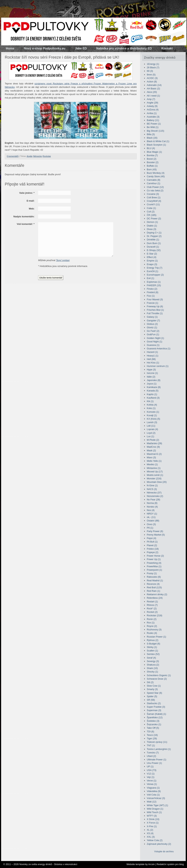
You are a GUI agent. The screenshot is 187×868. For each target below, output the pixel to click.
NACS (152, 489)
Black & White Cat (158, 141)
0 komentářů (13, 156)
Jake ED (81, 48)
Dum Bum (154, 243)
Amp (151, 99)
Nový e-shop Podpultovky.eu (45, 48)
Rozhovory (154, 630)
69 (150, 71)
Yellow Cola (155, 840)
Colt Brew (154, 197)
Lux (151, 436)
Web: (32, 209)
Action (152, 82)
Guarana (153, 345)
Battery (153, 120)
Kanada (153, 391)
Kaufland (153, 398)
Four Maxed (155, 299)
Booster (153, 162)
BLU (151, 148)
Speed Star (154, 693)
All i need (153, 96)
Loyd (151, 433)
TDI (151, 732)
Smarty (152, 689)
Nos (151, 510)
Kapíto (152, 394)
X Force (153, 823)
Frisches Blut (155, 310)
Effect (152, 257)
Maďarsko (154, 443)
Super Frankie (156, 707)
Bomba (152, 155)
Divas (152, 229)
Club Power (155, 187)
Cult (151, 212)
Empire (152, 261)
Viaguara (153, 788)
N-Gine (152, 485)
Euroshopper (155, 275)
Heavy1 (153, 356)
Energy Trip (155, 268)
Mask (151, 450)
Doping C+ (154, 233)
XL (150, 830)
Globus (152, 324)
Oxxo (151, 524)
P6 (150, 528)
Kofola (152, 405)
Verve (152, 781)
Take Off (153, 728)
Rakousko (154, 577)
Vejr (151, 777)
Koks (151, 408)
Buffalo (152, 166)
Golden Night (155, 338)
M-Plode (153, 440)
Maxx (151, 457)
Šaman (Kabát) (157, 714)
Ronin (152, 619)
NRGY (152, 514)
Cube (151, 208)
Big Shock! (156, 131)
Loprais (152, 429)
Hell (151, 359)
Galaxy (152, 317)
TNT (151, 745)
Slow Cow (154, 686)
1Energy (153, 64)
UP (150, 766)
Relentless (155, 598)
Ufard (152, 756)
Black (152, 138)
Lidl (151, 426)
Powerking (154, 563)
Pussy (152, 573)
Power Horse (155, 556)
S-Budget (154, 644)
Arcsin (151, 864)
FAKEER (154, 285)
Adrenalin (154, 85)
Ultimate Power (157, 760)
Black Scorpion (157, 145)
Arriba (152, 113)
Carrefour (154, 183)
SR (151, 700)
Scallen (152, 651)
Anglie (29, 156)
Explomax (154, 282)
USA (152, 770)
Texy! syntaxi (63, 260)
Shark (152, 668)
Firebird (153, 292)
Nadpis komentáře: (24, 216)
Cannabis (154, 180)
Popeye (153, 552)
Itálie (151, 377)
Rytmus (153, 640)
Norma (152, 503)
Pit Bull (152, 542)
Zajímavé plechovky (159, 844)
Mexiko (152, 464)
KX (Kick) (154, 419)
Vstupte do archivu (164, 851)
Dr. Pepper (154, 236)
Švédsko (153, 721)
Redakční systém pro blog (170, 864)
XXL (151, 837)
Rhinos (152, 605)
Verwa (152, 784)
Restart (152, 602)
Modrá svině (155, 475)
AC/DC (152, 78)
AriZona (153, 110)
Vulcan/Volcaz (156, 798)
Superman (154, 710)
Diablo (152, 226)
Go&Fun (153, 334)
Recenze (153, 584)
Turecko (153, 753)
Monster (154, 478)
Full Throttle (155, 313)
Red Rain (154, 591)
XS (150, 833)
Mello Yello (154, 461)
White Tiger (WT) (158, 805)
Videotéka (154, 791)
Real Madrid (155, 580)
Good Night (155, 342)
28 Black (153, 67)
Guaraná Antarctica (159, 348)
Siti (150, 682)
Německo (38, 156)
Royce (152, 626)
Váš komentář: (26, 224)
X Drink (153, 819)
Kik (150, 401)
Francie (153, 303)
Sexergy (153, 661)
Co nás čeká (155, 190)
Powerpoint (154, 570)
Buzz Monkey (156, 173)
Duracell (153, 247)
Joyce (152, 384)
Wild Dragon (155, 809)
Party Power (155, 531)
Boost (152, 159)
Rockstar (47, 156)
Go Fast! (153, 331)
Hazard (152, 352)
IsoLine (152, 373)
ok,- (151, 517)
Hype (151, 370)
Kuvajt (152, 415)
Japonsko (154, 380)
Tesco (152, 735)
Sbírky (152, 647)
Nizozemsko (155, 496)
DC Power (154, 219)
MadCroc (153, 447)
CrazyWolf (154, 201)
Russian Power (157, 637)
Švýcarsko (154, 724)
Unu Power (154, 763)
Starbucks (154, 703)
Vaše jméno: (27, 193)
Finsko (152, 289)
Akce (152, 92)
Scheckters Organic (159, 675)
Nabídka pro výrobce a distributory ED (124, 48)
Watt (152, 802)
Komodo (153, 412)
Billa (151, 134)
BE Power (154, 124)
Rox (151, 623)
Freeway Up (155, 306)
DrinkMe (153, 240)
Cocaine (153, 194)
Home (10, 48)
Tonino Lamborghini (159, 749)
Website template (135, 864)
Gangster (153, 320)
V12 (151, 774)
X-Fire (152, 826)
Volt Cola (153, 795)
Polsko (153, 549)
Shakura (153, 665)
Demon (152, 222)
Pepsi (152, 538)
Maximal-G (154, 454)
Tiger (152, 738)
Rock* (152, 608)
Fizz (151, 296)
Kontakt (167, 48)
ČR (152, 215)
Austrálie (153, 117)
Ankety (152, 106)
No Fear (154, 500)
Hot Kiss (153, 363)
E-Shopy (154, 250)
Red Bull (154, 587)
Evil (151, 278)
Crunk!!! (153, 204)
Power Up (154, 559)
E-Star (152, 254)
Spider (152, 696)
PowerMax (154, 566)
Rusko (152, 633)
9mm (151, 75)
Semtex (153, 654)
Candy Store (156, 176)
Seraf (151, 658)
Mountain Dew (157, 482)
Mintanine (154, 468)
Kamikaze (154, 387)
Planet (152, 545)
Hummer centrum (158, 366)
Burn (152, 169)
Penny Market (156, 535)
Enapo (152, 264)
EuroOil (153, 271)
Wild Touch (154, 812)
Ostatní (153, 521)
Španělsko (155, 717)
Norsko (152, 507)
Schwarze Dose (157, 679)
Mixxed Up (155, 472)
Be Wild (153, 127)
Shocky (152, 672)
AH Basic (153, 89)
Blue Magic (154, 152)
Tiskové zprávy (157, 742)
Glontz (152, 327)
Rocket (152, 612)
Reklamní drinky (157, 594)
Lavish (152, 422)
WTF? (152, 816)
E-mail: (31, 201)
